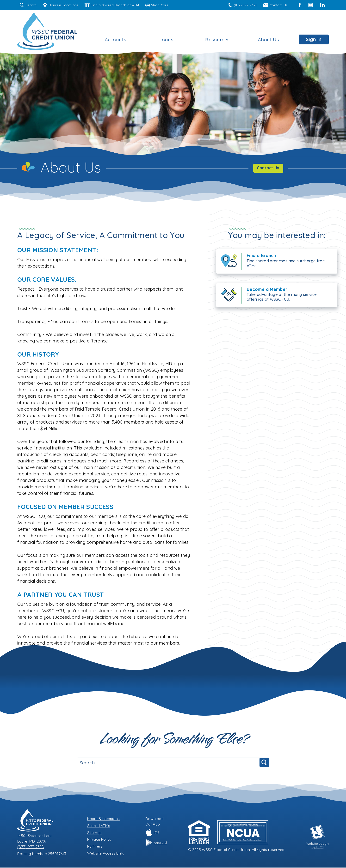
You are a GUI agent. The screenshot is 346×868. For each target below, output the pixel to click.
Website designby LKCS (318, 838)
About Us (268, 39)
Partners (95, 847)
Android (156, 843)
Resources (217, 39)
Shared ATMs (99, 826)
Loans (167, 39)
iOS (152, 833)
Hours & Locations (61, 5)
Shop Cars (157, 5)
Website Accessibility (106, 854)
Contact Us (275, 5)
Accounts (115, 39)
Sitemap (95, 833)
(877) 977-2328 (243, 5)
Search (28, 5)
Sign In (314, 39)
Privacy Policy (99, 840)
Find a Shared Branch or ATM (112, 5)
